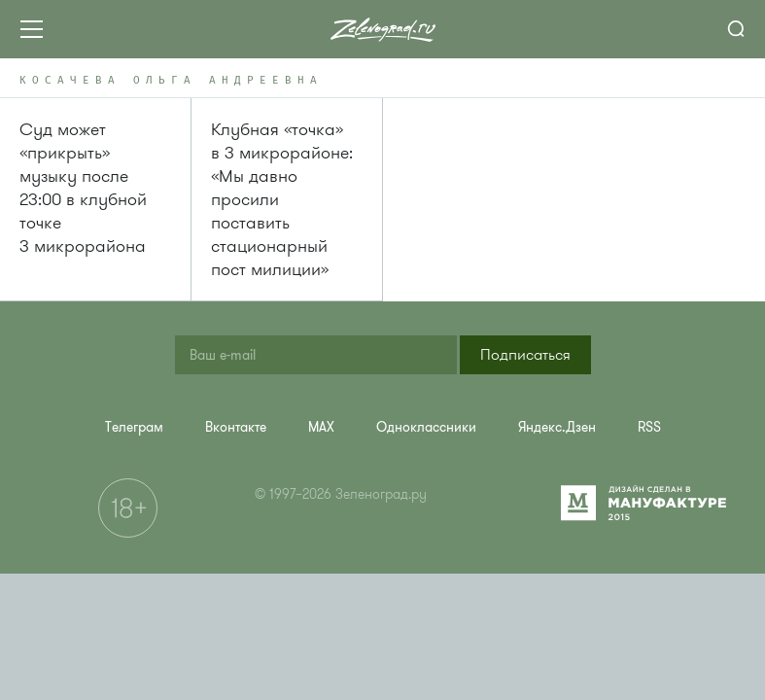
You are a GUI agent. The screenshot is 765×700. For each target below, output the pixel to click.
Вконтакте (236, 427)
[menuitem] (134, 427)
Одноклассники (426, 427)
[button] (525, 355)
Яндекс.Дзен (557, 427)
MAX (321, 427)
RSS (649, 427)
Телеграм (134, 427)
